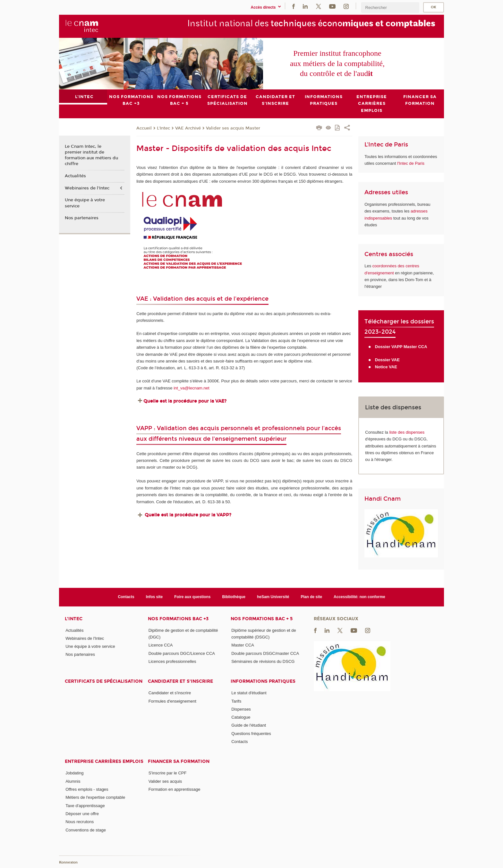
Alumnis (73, 781)
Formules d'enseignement (172, 701)
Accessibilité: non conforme (359, 597)
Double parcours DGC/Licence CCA (182, 653)
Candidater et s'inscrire (180, 681)
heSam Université (273, 597)
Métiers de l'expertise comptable (95, 797)
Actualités (75, 176)
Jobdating (74, 773)
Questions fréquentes (251, 733)
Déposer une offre (82, 814)
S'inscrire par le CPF (168, 773)
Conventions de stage (86, 830)
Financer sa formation (179, 761)
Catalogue (241, 717)
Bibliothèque (234, 597)
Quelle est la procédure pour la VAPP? (188, 515)
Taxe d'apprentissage (85, 805)
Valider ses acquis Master (233, 128)
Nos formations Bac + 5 (262, 618)
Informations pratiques (263, 681)
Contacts (126, 597)
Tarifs (236, 701)
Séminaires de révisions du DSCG (263, 661)
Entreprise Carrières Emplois (104, 761)
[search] (390, 8)
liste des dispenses (407, 432)
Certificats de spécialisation (104, 681)
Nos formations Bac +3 (178, 618)
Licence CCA (161, 645)
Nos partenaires (82, 218)
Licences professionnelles (172, 661)
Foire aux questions (192, 597)
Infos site (154, 597)
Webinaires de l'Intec (87, 188)
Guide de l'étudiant (249, 725)
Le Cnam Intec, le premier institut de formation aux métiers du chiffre (91, 155)
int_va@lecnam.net (191, 388)
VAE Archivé (188, 128)
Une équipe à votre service (85, 203)
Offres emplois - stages (87, 789)
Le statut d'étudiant (249, 693)
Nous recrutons (80, 822)
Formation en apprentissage (175, 789)
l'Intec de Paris (411, 163)
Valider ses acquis (165, 781)
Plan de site (312, 597)
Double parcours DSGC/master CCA (265, 653)
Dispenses (241, 709)
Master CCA (243, 645)
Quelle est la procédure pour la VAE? (186, 401)
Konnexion (68, 862)
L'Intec (163, 128)
